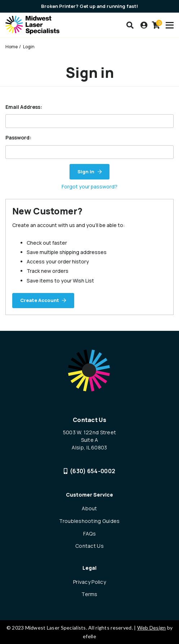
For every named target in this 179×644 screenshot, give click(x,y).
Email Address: (24, 107)
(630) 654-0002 (90, 471)
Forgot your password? (89, 186)
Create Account (40, 300)
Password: (18, 137)
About (89, 508)
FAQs (89, 534)
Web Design (152, 628)
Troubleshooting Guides (89, 521)
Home (12, 47)
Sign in (86, 172)
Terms (89, 594)
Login (29, 47)
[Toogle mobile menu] (170, 25)
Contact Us (89, 546)
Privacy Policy (89, 582)
